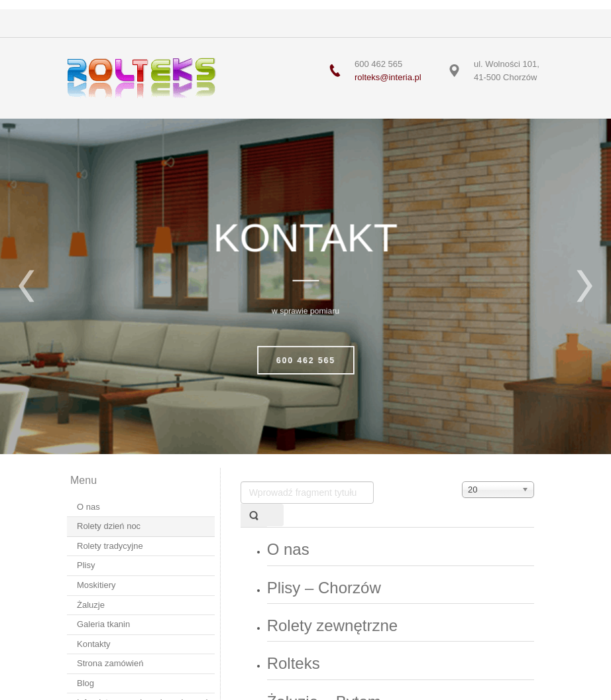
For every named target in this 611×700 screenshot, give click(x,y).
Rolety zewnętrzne (332, 625)
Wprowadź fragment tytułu (241, 482)
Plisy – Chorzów (324, 588)
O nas (288, 549)
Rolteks (294, 663)
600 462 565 (305, 360)
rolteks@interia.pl (388, 77)
